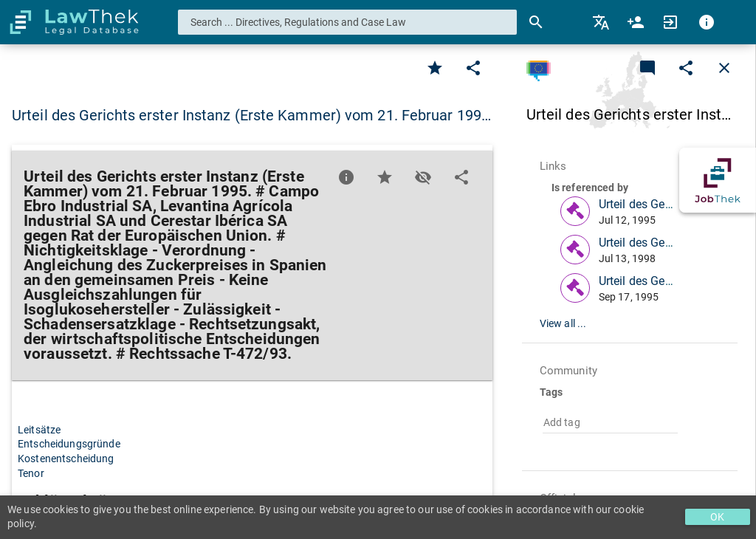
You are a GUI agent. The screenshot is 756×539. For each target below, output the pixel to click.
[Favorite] (435, 68)
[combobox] (348, 22)
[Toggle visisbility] (423, 177)
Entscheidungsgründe (69, 444)
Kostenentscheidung (66, 459)
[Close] (724, 68)
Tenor (31, 473)
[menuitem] (602, 22)
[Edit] (473, 68)
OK (717, 517)
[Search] (536, 22)
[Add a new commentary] (647, 68)
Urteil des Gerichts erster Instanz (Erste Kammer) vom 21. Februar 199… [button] (251, 115)
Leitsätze (39, 430)
